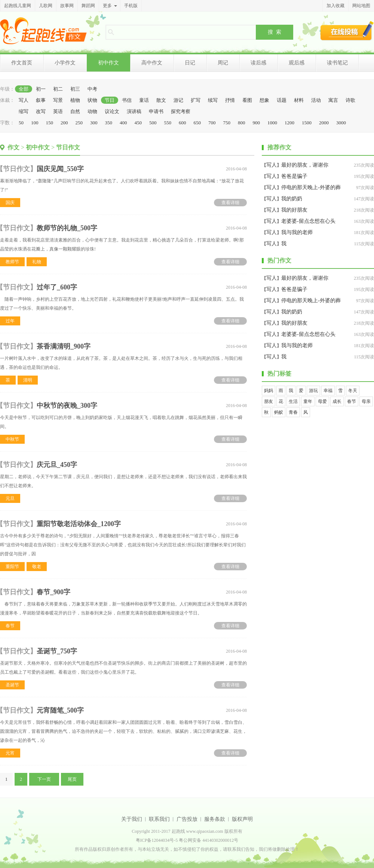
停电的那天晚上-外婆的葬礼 (311, 189)
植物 (75, 100)
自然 (75, 111)
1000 (272, 123)
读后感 (258, 63)
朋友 (269, 401)
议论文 (112, 111)
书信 (127, 100)
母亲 (366, 401)
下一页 (44, 779)
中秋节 (12, 439)
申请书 (156, 111)
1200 (289, 123)
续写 (213, 100)
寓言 (333, 100)
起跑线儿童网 (18, 6)
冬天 (353, 391)
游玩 (313, 391)
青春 (293, 412)
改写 (41, 111)
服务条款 (215, 819)
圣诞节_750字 (57, 651)
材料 (299, 100)
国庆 (10, 203)
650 (197, 123)
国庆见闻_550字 (60, 169)
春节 (10, 626)
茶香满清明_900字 (64, 346)
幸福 (328, 391)
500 (153, 123)
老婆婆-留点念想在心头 (308, 221)
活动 (316, 100)
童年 (308, 401)
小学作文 (65, 63)
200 (64, 123)
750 (227, 123)
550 (168, 123)
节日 (110, 100)
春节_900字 (53, 592)
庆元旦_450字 (57, 465)
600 (183, 123)
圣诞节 (12, 685)
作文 (13, 147)
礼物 (37, 262)
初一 (41, 89)
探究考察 (181, 111)
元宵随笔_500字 (60, 710)
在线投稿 (347, 31)
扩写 (196, 100)
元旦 (10, 498)
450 (138, 123)
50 (21, 123)
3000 (341, 123)
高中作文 (152, 63)
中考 (92, 89)
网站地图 (361, 6)
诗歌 (350, 100)
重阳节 (12, 567)
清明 (28, 380)
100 (35, 123)
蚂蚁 (279, 412)
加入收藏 (335, 6)
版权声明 (242, 819)
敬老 (37, 567)
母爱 (322, 401)
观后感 (297, 63)
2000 (324, 123)
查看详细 (230, 203)
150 (50, 123)
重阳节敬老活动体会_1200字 (79, 524)
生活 (293, 401)
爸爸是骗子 (294, 176)
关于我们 (132, 819)
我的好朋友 (294, 210)
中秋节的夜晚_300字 (67, 406)
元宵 (10, 753)
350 (109, 123)
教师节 (12, 262)
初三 (75, 89)
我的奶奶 (292, 199)
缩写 (24, 111)
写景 (58, 100)
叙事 (41, 100)
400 (123, 123)
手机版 (131, 6)
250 (79, 123)
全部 (24, 89)
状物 (92, 100)
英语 (58, 111)
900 (257, 123)
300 (94, 123)
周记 (223, 63)
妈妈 (269, 391)
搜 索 (275, 32)
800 (242, 123)
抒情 (230, 100)
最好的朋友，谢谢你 (305, 165)
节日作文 (68, 147)
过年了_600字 (57, 287)
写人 (24, 100)
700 (212, 123)
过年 (10, 321)
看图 (247, 100)
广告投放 (187, 819)
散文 (161, 100)
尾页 (72, 779)
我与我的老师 (297, 232)
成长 (337, 401)
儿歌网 (46, 6)
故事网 (67, 6)
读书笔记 (337, 63)
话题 (282, 100)
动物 (92, 111)
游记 (178, 100)
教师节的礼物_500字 (67, 228)
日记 (190, 63)
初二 (58, 89)
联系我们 (159, 819)
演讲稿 (134, 111)
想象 (264, 100)
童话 (144, 100)
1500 (307, 123)
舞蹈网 (88, 6)
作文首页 (22, 63)
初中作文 (108, 63)
